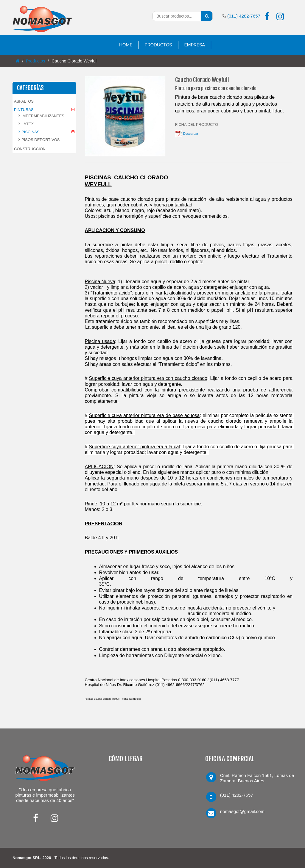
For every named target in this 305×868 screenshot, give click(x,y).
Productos (158, 45)
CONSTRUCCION (30, 149)
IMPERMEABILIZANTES (43, 116)
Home (126, 45)
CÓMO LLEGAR (126, 759)
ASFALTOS (24, 101)
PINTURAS (24, 110)
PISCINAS (31, 132)
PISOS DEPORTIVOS (41, 140)
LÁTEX (28, 124)
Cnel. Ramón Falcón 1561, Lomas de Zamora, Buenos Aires (257, 778)
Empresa (195, 45)
